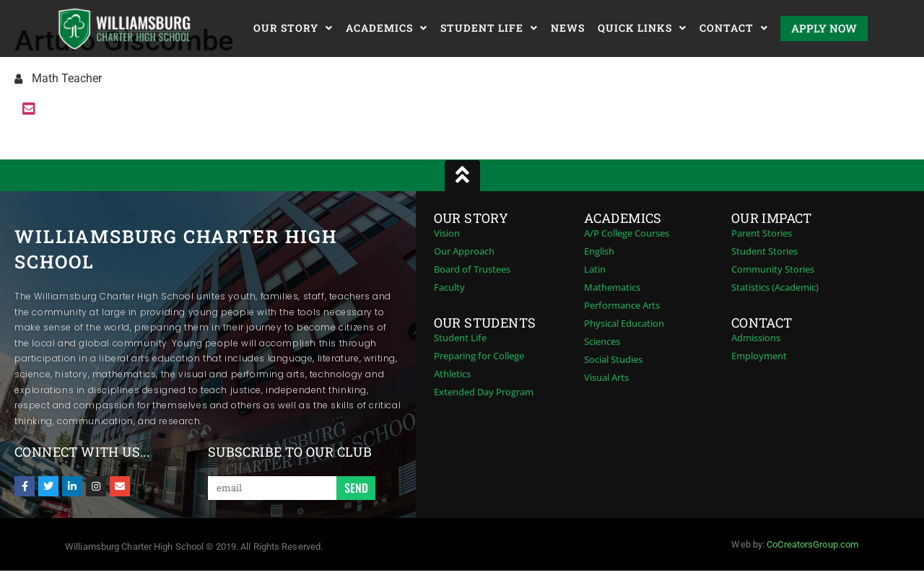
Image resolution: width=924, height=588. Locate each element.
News (568, 28)
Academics (387, 28)
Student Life (489, 28)
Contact (734, 28)
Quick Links (642, 28)
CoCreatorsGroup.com (812, 544)
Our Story (293, 28)
